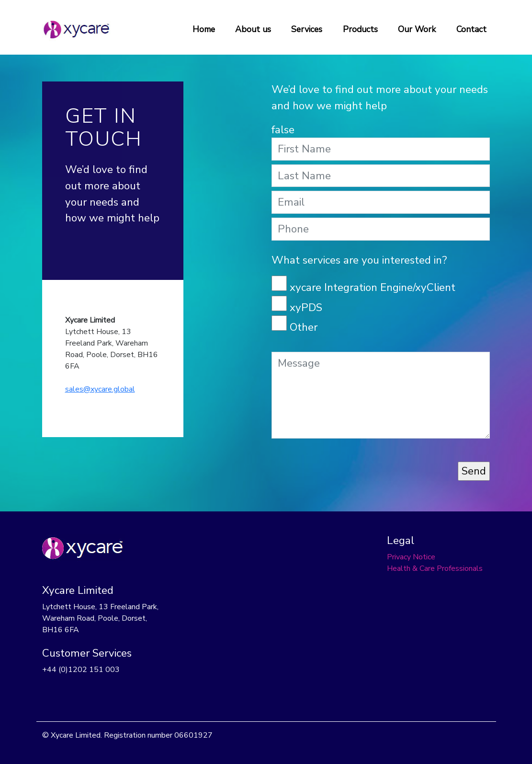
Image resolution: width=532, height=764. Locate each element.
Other (304, 327)
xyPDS (306, 307)
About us (253, 29)
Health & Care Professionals (435, 568)
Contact (471, 29)
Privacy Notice (411, 557)
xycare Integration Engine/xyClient (373, 287)
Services (307, 29)
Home (204, 29)
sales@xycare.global (100, 389)
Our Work (417, 29)
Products (360, 29)
